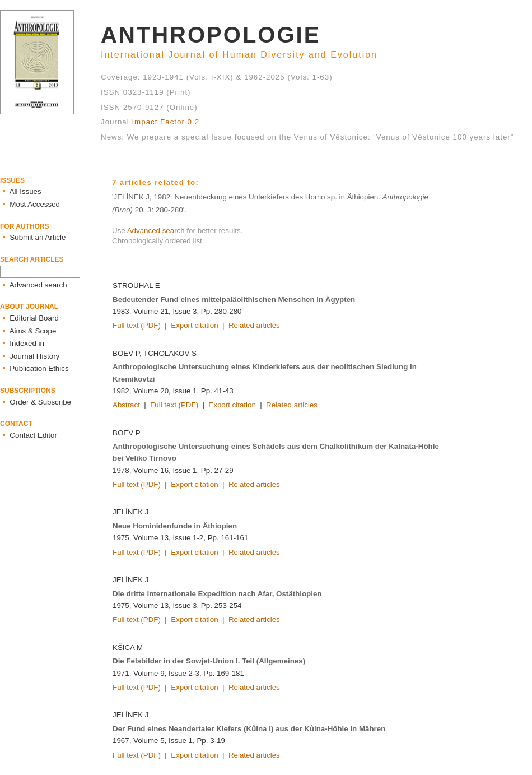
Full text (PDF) (137, 325)
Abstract (126, 405)
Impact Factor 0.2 (165, 122)
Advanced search (156, 231)
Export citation (194, 325)
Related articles (254, 325)
